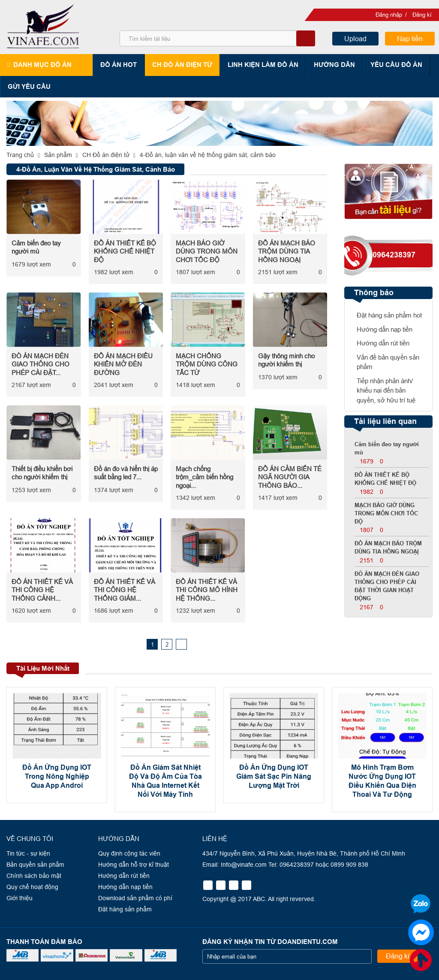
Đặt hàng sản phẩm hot (389, 315)
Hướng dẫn (335, 65)
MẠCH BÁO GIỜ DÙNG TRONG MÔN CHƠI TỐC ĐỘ (207, 251)
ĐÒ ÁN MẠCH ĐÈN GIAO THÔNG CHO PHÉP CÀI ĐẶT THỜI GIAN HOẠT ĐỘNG (387, 586)
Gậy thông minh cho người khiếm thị (286, 360)
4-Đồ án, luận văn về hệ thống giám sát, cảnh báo (208, 155)
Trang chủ (20, 155)
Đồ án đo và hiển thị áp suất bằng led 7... (126, 473)
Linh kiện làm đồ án (263, 65)
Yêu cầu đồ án (397, 65)
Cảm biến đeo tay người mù (36, 247)
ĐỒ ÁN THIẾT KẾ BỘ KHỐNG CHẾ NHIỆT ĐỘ (125, 251)
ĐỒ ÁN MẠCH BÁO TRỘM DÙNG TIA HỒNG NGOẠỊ (287, 251)
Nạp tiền (410, 39)
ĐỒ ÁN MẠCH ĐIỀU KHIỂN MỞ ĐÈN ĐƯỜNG (123, 364)
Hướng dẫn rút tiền (383, 343)
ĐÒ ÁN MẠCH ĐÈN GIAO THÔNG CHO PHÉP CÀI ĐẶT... (41, 364)
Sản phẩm (58, 155)
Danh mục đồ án (42, 65)
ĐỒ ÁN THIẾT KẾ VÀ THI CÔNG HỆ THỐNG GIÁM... (125, 590)
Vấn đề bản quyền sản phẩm (388, 362)
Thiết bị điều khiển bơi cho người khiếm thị (42, 473)
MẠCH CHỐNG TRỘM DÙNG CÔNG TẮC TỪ (207, 364)
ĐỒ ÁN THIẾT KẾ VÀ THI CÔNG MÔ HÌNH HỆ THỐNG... (207, 590)
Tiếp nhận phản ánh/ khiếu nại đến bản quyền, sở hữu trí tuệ (386, 390)
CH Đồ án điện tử (183, 65)
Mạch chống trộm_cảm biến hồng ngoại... (204, 477)
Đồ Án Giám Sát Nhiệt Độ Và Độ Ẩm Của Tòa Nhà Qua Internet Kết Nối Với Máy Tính (165, 781)
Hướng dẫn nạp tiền (385, 329)
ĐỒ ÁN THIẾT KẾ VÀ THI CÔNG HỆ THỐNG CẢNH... (42, 590)
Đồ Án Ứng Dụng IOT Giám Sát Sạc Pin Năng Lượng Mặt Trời (274, 776)
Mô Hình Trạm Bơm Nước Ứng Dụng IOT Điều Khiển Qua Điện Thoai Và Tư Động (382, 781)
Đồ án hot (119, 65)
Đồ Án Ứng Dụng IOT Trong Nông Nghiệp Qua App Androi (57, 776)
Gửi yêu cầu (29, 86)
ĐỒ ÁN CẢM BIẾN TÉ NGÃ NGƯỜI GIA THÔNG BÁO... (290, 477)
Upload (355, 39)
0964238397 (394, 255)
